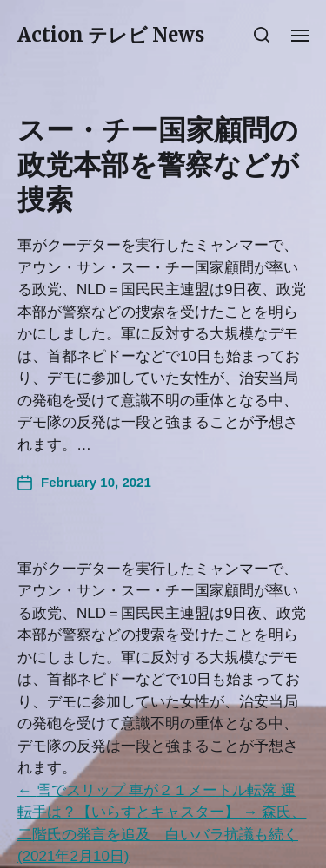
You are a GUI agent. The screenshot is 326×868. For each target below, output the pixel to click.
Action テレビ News (111, 35)
